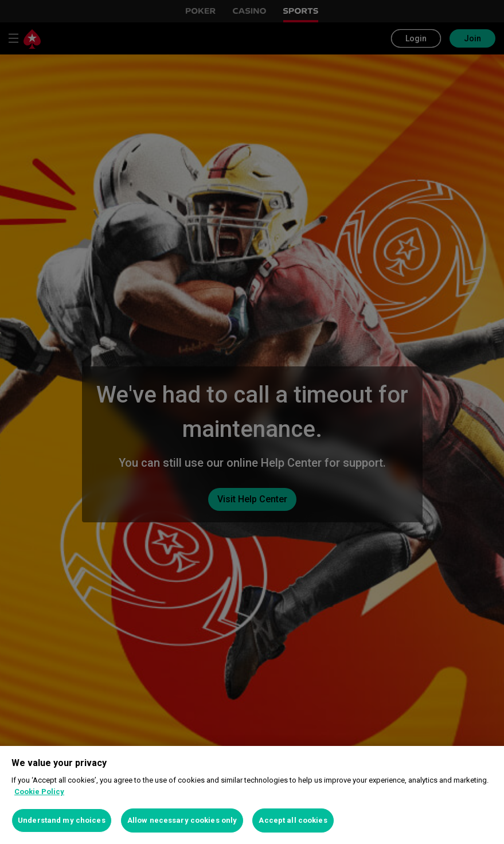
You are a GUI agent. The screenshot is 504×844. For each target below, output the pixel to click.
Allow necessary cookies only (182, 820)
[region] (252, 795)
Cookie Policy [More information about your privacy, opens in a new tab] (39, 792)
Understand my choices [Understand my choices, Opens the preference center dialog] (62, 820)
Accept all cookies (293, 820)
